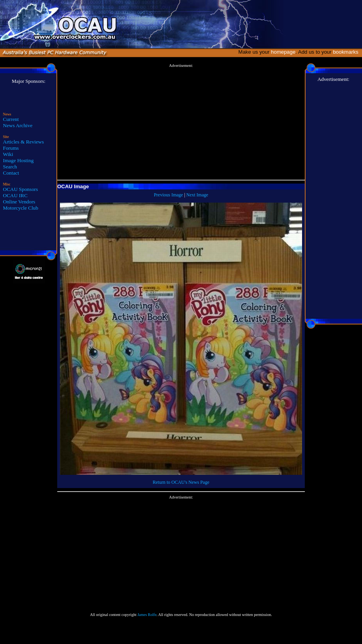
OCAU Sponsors (21, 189)
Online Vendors (19, 202)
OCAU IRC (15, 195)
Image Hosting (18, 160)
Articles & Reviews (24, 142)
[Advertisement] (181, 122)
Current (11, 119)
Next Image (197, 195)
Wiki (8, 154)
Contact (11, 173)
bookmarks (347, 52)
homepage (283, 52)
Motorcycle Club (21, 208)
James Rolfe (147, 615)
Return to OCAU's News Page (181, 482)
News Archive (18, 125)
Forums (11, 148)
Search (10, 167)
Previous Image (168, 195)
